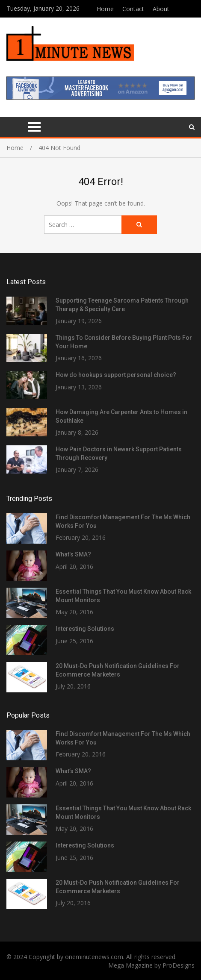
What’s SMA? (73, 554)
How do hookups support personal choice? (116, 375)
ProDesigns (179, 965)
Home (105, 9)
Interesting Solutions (85, 629)
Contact (133, 9)
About (161, 9)
